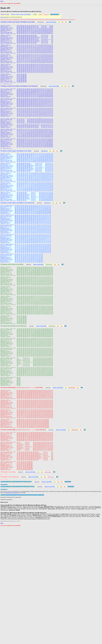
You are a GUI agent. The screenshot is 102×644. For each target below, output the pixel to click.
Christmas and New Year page (12, 609)
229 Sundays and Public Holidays (8, 482)
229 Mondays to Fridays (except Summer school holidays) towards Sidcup (18, 22)
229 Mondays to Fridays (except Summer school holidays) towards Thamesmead (19, 103)
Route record (4, 17)
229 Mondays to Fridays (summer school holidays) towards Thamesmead (17, 249)
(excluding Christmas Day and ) (29, 482)
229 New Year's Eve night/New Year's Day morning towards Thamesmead (18, 603)
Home (2, 1)
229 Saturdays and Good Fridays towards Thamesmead (13, 404)
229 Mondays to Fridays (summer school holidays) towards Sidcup (16, 184)
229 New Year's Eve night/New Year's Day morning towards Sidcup (16, 598)
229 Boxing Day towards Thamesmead (9, 592)
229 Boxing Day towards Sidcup (8, 587)
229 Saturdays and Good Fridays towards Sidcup (12, 327)
